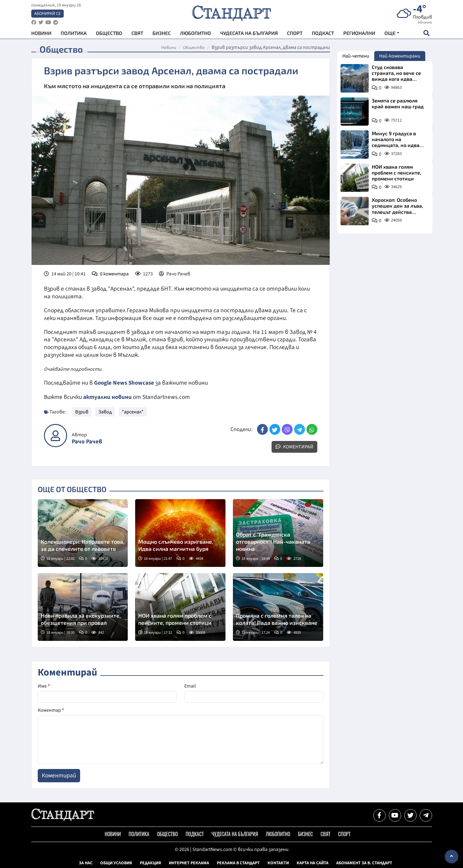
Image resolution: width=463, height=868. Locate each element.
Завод (105, 412)
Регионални (359, 34)
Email (190, 686)
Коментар (51, 710)
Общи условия (116, 863)
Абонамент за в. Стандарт (364, 863)
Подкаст (323, 34)
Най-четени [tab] (356, 56)
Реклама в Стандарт (238, 863)
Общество (109, 34)
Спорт (295, 34)
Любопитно (195, 34)
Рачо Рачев (87, 441)
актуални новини (108, 397)
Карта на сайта (313, 863)
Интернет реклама (189, 863)
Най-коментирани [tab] (400, 56)
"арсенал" (133, 412)
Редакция (150, 863)
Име (44, 686)
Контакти (278, 863)
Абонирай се (47, 14)
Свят (137, 34)
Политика (74, 34)
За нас (86, 863)
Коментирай (294, 447)
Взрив (82, 412)
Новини (41, 34)
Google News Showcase (125, 383)
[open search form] (427, 34)
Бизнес (162, 34)
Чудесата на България (249, 34)
